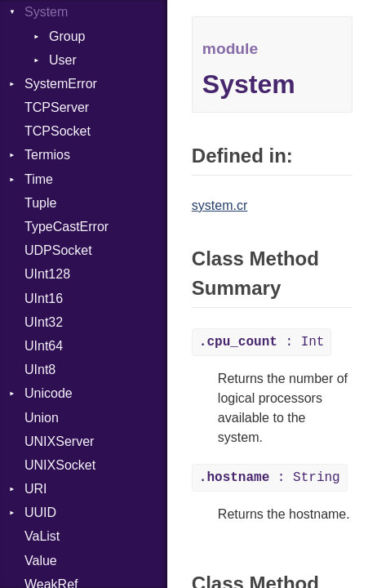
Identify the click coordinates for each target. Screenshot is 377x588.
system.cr (220, 205)
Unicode (49, 393)
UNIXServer (59, 441)
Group (67, 36)
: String (270, 478)
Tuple (40, 203)
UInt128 (47, 274)
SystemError (61, 84)
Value (41, 561)
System (46, 12)
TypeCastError (67, 227)
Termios (47, 155)
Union (42, 418)
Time (39, 179)
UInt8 (40, 370)
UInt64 (44, 346)
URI (36, 489)
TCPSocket (58, 131)
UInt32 (44, 322)
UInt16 (44, 298)
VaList (42, 536)
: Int (262, 342)
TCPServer (57, 107)
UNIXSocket (60, 465)
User (63, 60)
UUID (40, 512)
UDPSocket (58, 250)
